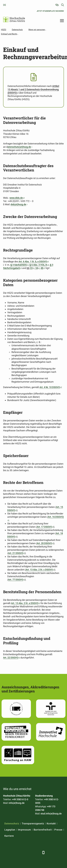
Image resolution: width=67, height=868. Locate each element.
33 (31, 268)
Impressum (24, 830)
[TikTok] (38, 852)
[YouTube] (25, 852)
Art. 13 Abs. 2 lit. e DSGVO (25, 603)
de (5, 5)
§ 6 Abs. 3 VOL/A (38, 265)
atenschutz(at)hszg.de (19, 147)
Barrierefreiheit (43, 830)
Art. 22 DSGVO (11, 658)
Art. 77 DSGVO (16, 580)
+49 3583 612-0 (20, 799)
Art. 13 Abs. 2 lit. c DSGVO (39, 570)
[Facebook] (5, 852)
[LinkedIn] (12, 852)
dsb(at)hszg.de (18, 204)
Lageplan (10, 830)
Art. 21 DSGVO (16, 553)
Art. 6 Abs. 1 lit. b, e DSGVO (33, 262)
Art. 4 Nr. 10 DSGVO (50, 387)
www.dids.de (16, 198)
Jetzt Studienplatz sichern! (50, 11)
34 (37, 268)
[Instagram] (31, 852)
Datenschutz (12, 824)
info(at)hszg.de (17, 803)
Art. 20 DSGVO (44, 543)
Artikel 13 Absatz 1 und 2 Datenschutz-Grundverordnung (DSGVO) (33, 89)
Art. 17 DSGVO (44, 527)
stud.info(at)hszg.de (51, 814)
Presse (58, 830)
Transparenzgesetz (33, 824)
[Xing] (18, 852)
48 (42, 268)
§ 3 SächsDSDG (19, 265)
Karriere (9, 836)
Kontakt (51, 824)
